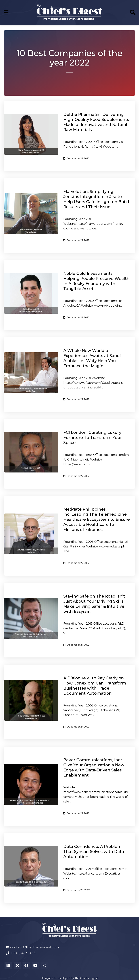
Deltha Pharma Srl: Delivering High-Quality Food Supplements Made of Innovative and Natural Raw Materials (96, 122)
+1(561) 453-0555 (23, 953)
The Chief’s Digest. (87, 978)
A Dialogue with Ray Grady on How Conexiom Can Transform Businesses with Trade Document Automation (95, 686)
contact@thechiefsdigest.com (35, 947)
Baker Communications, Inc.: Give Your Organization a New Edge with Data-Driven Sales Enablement (94, 768)
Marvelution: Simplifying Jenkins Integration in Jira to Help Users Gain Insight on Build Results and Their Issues (96, 199)
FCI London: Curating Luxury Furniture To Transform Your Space (93, 438)
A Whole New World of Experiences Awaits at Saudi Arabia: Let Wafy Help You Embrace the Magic (92, 358)
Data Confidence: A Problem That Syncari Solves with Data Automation (94, 852)
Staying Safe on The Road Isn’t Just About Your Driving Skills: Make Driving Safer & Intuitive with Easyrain (94, 604)
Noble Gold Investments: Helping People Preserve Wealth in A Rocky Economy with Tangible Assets (96, 281)
